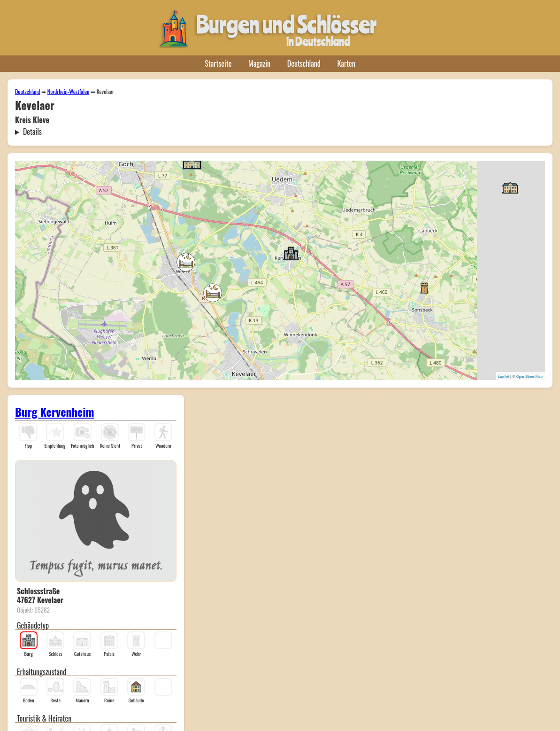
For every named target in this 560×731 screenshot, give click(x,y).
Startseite (218, 63)
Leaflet (504, 377)
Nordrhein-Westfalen (68, 91)
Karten (346, 63)
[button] (186, 262)
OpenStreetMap (529, 377)
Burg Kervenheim (55, 412)
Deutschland (304, 63)
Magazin (259, 63)
